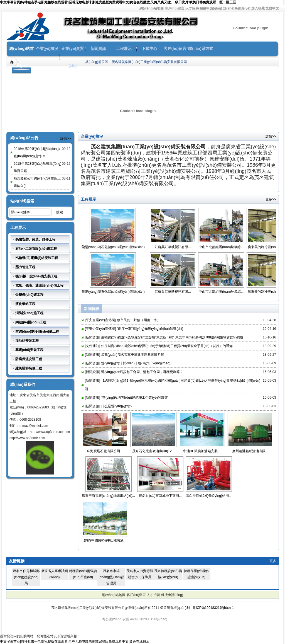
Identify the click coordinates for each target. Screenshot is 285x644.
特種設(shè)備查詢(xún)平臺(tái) (83, 574)
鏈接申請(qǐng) (211, 8)
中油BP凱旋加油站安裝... (202, 451)
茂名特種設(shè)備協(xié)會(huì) (168, 574)
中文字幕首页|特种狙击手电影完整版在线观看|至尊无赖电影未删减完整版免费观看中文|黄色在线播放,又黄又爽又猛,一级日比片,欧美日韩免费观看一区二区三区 (118, 2)
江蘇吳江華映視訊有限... (175, 247)
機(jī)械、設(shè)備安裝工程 (36, 276)
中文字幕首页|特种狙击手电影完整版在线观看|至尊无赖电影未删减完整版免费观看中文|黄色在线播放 (75, 641)
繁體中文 (272, 8)
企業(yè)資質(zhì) (73, 57)
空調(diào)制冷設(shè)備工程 (37, 331)
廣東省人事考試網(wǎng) (55, 574)
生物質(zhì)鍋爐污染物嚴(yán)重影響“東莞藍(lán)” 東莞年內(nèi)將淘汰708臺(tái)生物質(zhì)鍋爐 (172, 337)
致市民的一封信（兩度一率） (139, 320)
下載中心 (149, 49)
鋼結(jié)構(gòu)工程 (31, 322)
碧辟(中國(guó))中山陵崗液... (105, 540)
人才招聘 (192, 8)
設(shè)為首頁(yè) (237, 8)
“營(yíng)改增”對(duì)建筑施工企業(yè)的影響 (134, 398)
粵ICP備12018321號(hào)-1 (213, 608)
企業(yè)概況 (47, 49)
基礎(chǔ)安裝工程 (29, 350)
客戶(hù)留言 (175, 8)
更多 (273, 561)
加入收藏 (258, 8)
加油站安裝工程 (27, 341)
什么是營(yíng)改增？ (117, 406)
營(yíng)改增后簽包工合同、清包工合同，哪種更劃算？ (142, 372)
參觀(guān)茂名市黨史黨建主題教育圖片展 (133, 355)
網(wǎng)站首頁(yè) (21, 57)
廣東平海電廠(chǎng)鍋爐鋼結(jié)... (108, 496)
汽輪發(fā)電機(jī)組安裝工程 (37, 258)
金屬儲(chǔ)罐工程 (29, 295)
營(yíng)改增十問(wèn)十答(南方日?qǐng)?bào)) (136, 363)
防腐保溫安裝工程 (29, 359)
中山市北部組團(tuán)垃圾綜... (223, 247)
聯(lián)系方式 (201, 49)
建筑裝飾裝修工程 (29, 368)
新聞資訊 (98, 49)
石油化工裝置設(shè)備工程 (36, 249)
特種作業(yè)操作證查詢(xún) (197, 574)
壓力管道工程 (25, 267)
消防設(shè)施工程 (29, 313)
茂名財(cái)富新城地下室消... (160, 496)
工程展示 (124, 49)
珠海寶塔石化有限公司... (105, 451)
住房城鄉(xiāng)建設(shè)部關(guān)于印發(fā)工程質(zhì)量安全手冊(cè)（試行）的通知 (167, 346)
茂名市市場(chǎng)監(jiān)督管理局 (111, 577)
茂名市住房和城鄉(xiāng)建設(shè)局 (26, 577)
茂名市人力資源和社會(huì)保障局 (140, 574)
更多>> (271, 199)
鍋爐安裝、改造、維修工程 (35, 239)
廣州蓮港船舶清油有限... (250, 451)
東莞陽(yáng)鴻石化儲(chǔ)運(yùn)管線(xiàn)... (115, 247)
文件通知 (92, 346)
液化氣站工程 (25, 304)
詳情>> (66, 139)
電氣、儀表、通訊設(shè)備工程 (39, 285)
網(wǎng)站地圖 (152, 8)
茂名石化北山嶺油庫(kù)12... (153, 451)
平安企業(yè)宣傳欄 (100, 320)
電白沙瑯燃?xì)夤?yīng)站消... (209, 496)
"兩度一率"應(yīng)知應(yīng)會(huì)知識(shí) (150, 329)
